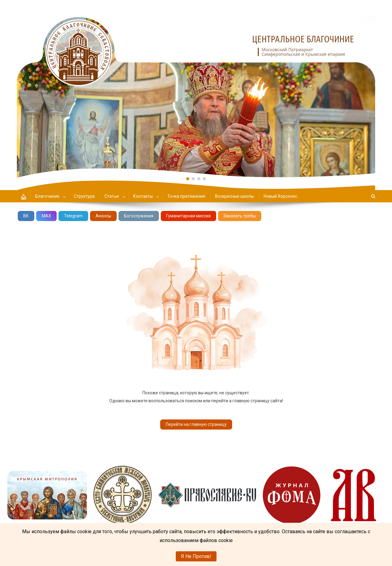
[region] (196, 89)
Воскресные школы (234, 196)
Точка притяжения (186, 196)
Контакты (143, 196)
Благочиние (47, 196)
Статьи (112, 196)
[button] (196, 89)
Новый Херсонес (280, 196)
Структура (84, 196)
